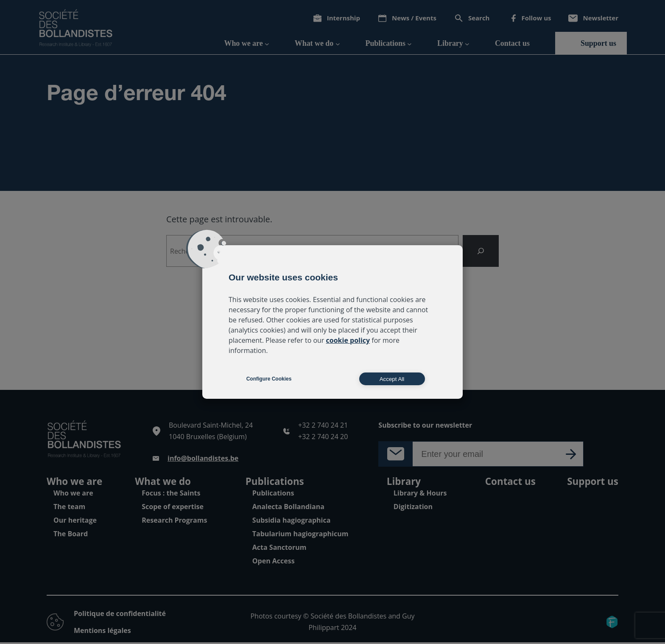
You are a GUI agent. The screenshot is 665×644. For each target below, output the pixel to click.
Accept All (392, 379)
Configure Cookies (269, 379)
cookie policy (348, 340)
